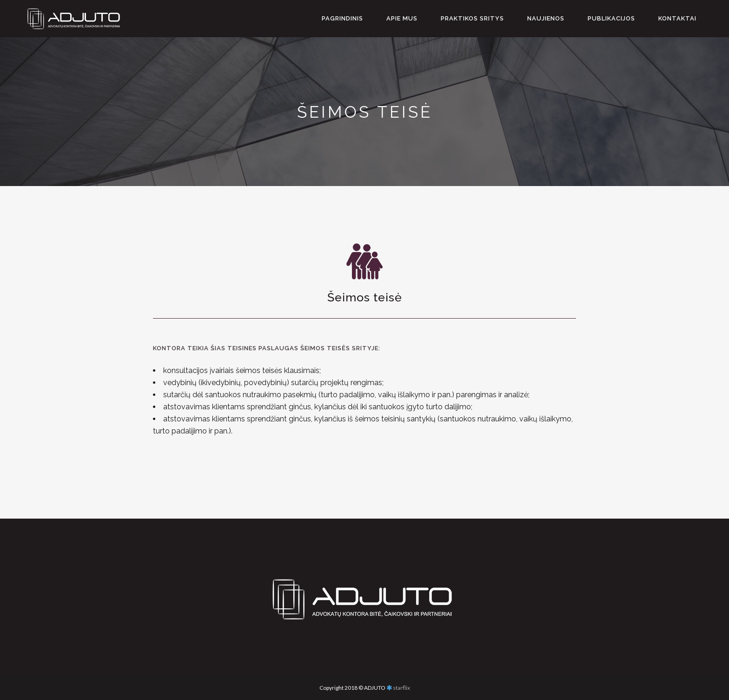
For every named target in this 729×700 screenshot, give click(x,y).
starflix (401, 688)
